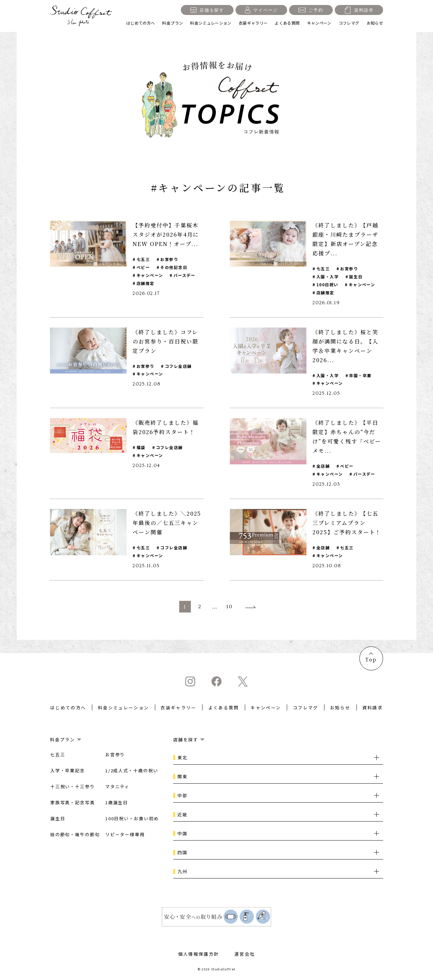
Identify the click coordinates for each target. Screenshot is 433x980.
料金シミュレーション (211, 23)
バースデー (185, 275)
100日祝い (327, 284)
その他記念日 (174, 267)
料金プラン (173, 23)
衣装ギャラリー (253, 23)
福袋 (141, 448)
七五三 (143, 259)
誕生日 (356, 276)
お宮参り (170, 259)
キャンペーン (319, 23)
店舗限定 (146, 283)
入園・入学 (328, 276)
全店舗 (323, 466)
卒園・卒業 (361, 375)
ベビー (143, 267)
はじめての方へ (141, 23)
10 (230, 608)
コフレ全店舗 (178, 366)
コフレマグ (349, 23)
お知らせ (375, 23)
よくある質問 (287, 23)
